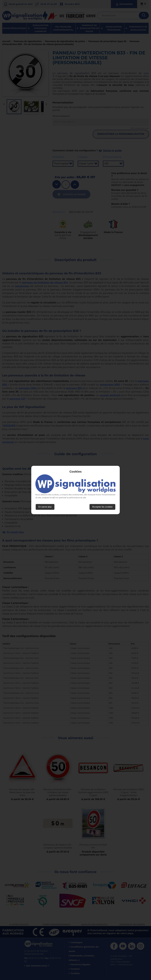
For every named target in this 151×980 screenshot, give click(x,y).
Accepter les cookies (102, 507)
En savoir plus (45, 507)
